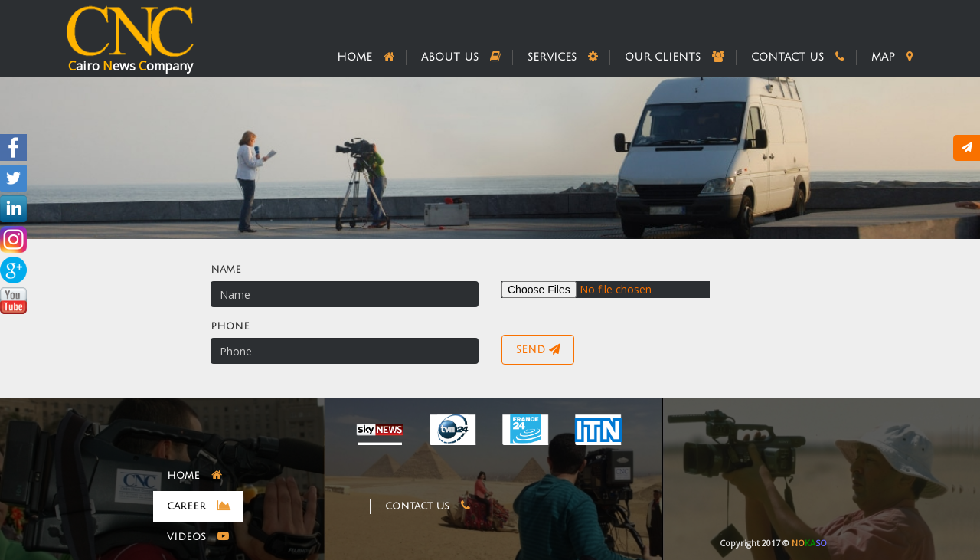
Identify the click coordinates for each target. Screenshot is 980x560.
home (366, 57)
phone (230, 326)
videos (198, 536)
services (563, 57)
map (892, 57)
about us (461, 57)
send (538, 349)
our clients (675, 57)
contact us (798, 57)
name (226, 269)
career (199, 506)
